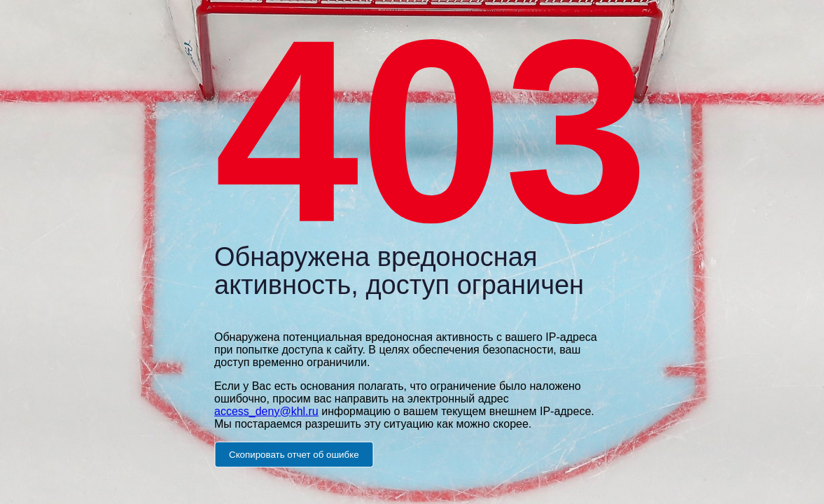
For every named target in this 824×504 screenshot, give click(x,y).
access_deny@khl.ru (266, 411)
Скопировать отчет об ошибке (294, 454)
